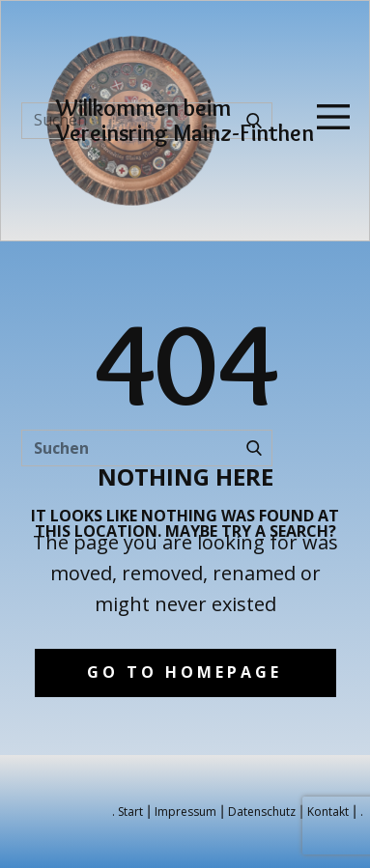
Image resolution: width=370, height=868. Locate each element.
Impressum (185, 812)
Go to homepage (185, 672)
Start (130, 812)
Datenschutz (262, 812)
